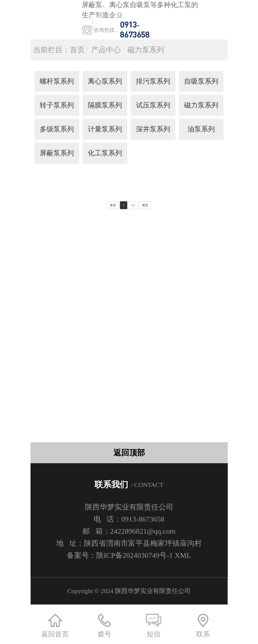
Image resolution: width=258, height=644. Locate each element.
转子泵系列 (57, 105)
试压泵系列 (153, 105)
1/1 (133, 205)
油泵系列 (201, 129)
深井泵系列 (153, 129)
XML (183, 555)
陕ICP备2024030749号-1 (135, 555)
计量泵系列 (105, 129)
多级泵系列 (57, 129)
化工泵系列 (105, 153)
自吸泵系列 (201, 81)
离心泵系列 (105, 81)
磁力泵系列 (146, 50)
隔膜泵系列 (105, 105)
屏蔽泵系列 (57, 153)
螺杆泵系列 (57, 81)
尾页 (145, 205)
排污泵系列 (153, 81)
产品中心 (106, 50)
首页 (77, 50)
